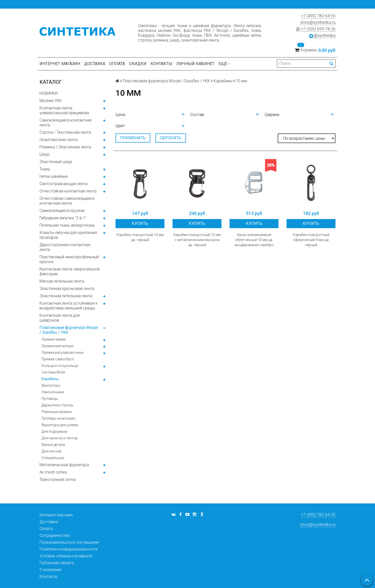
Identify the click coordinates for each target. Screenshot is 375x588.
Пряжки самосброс (58, 359)
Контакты (161, 64)
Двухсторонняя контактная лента (65, 247)
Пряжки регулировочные (62, 352)
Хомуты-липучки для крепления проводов (68, 235)
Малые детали (53, 445)
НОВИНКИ (49, 93)
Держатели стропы (57, 405)
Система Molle (53, 372)
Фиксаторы (51, 385)
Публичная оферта (57, 563)
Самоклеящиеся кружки (62, 211)
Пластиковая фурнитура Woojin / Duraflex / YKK (69, 330)
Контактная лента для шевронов (60, 318)
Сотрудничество (55, 535)
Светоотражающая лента (63, 184)
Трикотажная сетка (58, 479)
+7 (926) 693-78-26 (316, 29)
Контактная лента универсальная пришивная (64, 110)
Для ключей (51, 451)
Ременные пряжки (57, 412)
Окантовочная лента (59, 140)
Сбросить (171, 138)
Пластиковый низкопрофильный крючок (69, 259)
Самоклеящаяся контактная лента (65, 123)
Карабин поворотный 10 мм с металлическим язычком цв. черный (197, 240)
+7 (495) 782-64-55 (318, 16)
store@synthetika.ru (318, 22)
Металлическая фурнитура (64, 465)
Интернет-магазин (60, 64)
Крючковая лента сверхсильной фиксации (70, 271)
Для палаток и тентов (60, 438)
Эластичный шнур (56, 162)
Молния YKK (51, 101)
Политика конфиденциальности (69, 549)
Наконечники (53, 392)
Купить (140, 223)
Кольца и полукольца (60, 366)
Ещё (224, 64)
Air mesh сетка (53, 472)
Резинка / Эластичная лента (65, 147)
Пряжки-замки (54, 339)
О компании (50, 570)
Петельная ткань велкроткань (67, 225)
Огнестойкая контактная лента (68, 191)
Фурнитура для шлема (60, 425)
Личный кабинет (195, 64)
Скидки (138, 64)
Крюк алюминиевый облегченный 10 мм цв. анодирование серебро (254, 240)
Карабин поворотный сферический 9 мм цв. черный (311, 240)
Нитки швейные (54, 176)
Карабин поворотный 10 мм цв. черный (140, 237)
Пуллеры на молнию (59, 418)
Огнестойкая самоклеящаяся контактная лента (67, 201)
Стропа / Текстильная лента (65, 132)
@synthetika (322, 36)
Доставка (95, 64)
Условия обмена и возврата (66, 556)
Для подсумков (54, 432)
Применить (133, 138)
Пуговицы (50, 399)
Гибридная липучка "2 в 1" (63, 218)
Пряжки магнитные (58, 346)
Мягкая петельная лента (62, 281)
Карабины (50, 379)
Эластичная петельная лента (66, 296)
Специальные (53, 458)
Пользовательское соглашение (69, 542)
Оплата (117, 64)
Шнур (45, 154)
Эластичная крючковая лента (67, 289)
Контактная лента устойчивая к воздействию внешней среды (69, 306)
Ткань (45, 169)
